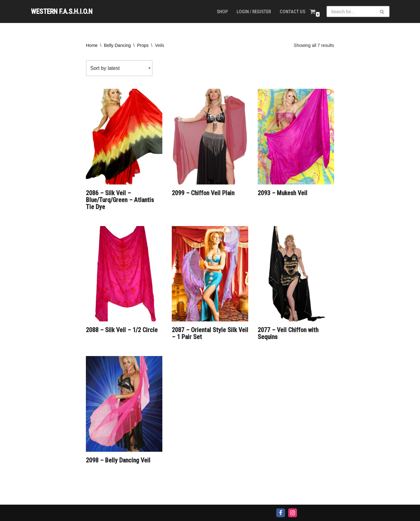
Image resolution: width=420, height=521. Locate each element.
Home (92, 45)
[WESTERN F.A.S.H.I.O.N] (62, 11)
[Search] (351, 11)
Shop (222, 12)
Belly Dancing (117, 45)
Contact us (292, 12)
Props (143, 45)
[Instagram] (293, 513)
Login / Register (254, 12)
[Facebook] (281, 513)
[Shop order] (119, 68)
